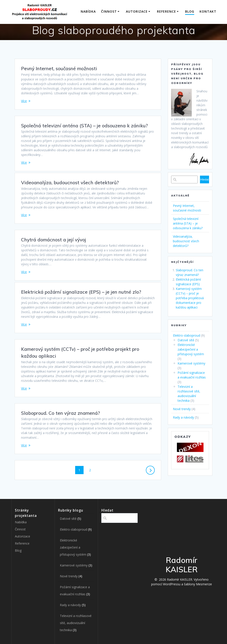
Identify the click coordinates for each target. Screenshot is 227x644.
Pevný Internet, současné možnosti (59, 68)
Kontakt (208, 11)
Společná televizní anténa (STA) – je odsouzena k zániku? (84, 126)
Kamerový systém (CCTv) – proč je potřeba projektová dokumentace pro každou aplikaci (190, 298)
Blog (190, 11)
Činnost (109, 11)
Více (24, 101)
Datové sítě (186, 340)
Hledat (204, 179)
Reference (166, 11)
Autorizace (137, 11)
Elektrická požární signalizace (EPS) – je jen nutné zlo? (81, 292)
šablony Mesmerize (198, 584)
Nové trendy (182, 409)
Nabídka (88, 11)
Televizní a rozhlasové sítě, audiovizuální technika (76, 623)
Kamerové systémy (191, 363)
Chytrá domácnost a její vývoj (54, 240)
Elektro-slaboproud (187, 335)
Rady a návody (183, 417)
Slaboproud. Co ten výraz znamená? (61, 413)
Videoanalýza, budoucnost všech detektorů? (70, 182)
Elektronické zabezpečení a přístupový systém (191, 349)
